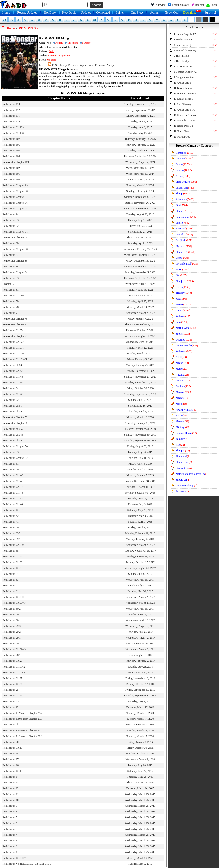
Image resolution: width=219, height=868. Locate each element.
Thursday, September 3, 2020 (140, 394)
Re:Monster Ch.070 (13, 353)
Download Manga (105, 65)
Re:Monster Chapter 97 (15, 197)
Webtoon (184, 316)
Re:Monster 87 (11, 255)
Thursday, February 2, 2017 (140, 661)
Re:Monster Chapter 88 (15, 249)
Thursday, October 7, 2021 (140, 330)
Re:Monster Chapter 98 (15, 191)
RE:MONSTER (29, 28)
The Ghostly (181, 61)
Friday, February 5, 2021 (140, 359)
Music (181, 404)
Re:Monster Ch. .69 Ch (15, 359)
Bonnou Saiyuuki (185, 93)
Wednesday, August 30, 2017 (140, 568)
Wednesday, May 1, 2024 (140, 180)
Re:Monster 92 (11, 226)
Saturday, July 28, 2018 (140, 498)
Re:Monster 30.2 (12, 609)
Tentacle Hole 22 (184, 120)
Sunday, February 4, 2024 (140, 191)
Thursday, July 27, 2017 (140, 632)
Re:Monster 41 (11, 522)
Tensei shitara (183, 88)
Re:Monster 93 (11, 220)
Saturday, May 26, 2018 (140, 510)
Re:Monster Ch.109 (13, 127)
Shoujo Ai (185, 281)
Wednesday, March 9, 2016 (140, 759)
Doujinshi (184, 240)
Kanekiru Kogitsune (59, 56)
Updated (86, 13)
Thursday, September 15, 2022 (140, 278)
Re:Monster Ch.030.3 (14, 603)
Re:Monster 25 (11, 690)
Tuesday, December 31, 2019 (140, 429)
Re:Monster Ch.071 (13, 348)
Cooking (183, 386)
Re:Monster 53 (11, 452)
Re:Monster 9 (10, 806)
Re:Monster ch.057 (13, 429)
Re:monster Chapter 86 (15, 261)
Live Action (184, 468)
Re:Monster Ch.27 (12, 678)
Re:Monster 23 (11, 701)
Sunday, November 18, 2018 (140, 481)
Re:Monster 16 (11, 765)
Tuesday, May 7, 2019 (140, 864)
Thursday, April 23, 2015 (140, 783)
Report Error (86, 65)
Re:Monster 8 (10, 812)
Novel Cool (172, 13)
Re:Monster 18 (11, 754)
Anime (182, 415)
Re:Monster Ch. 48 (13, 481)
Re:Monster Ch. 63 (13, 394)
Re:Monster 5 (10, 829)
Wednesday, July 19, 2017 (140, 580)
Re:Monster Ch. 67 (13, 371)
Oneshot (184, 340)
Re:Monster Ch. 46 (13, 493)
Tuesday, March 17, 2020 (140, 713)
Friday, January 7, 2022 (140, 319)
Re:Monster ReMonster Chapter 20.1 (22, 736)
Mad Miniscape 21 (185, 39)
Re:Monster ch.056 (13, 435)
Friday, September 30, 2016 (140, 690)
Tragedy (184, 293)
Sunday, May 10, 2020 (140, 406)
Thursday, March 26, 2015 (140, 788)
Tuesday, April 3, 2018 (140, 522)
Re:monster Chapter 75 (15, 324)
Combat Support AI (185, 72)
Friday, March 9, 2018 (140, 527)
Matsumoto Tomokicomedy (192, 474)
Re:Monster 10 (11, 800)
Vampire (182, 439)
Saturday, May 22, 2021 (140, 348)
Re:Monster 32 (11, 585)
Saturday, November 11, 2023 (140, 209)
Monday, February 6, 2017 (140, 643)
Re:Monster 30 (11, 620)
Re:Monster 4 (10, 835)
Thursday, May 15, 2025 (140, 133)
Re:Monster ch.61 (12, 406)
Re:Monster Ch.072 (13, 342)
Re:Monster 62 (11, 400)
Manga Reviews (69, 65)
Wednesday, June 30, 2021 (140, 342)
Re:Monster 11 (10, 794)
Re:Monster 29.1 (12, 638)
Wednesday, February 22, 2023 (140, 249)
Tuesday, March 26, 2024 (140, 185)
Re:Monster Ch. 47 (13, 487)
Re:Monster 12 (11, 788)
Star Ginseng (182, 104)
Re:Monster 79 (11, 301)
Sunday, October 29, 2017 (140, 556)
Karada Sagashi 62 (185, 34)
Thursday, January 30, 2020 (140, 423)
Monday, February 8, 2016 (140, 725)
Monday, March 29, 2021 (140, 353)
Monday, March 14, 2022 (140, 307)
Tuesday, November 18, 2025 (140, 104)
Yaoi (182, 205)
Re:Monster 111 (11, 116)
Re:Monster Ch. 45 (13, 498)
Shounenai (183, 456)
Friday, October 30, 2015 (140, 748)
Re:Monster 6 (10, 823)
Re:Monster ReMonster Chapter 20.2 (22, 730)
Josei (182, 299)
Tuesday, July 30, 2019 (140, 452)
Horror (183, 287)
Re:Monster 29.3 (12, 626)
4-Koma (183, 375)
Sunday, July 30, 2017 (140, 574)
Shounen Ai (185, 252)
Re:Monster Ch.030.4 (14, 597)
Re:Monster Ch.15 (12, 771)
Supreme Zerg (182, 45)
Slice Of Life (186, 182)
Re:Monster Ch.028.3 (14, 649)
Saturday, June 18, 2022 (140, 290)
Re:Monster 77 (11, 313)
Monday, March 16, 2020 (140, 417)
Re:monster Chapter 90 (15, 238)
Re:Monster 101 (11, 174)
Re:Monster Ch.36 (12, 562)
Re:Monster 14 (11, 777)
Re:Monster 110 (11, 122)
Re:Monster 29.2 (12, 632)
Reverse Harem (186, 433)
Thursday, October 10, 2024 (140, 151)
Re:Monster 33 (11, 580)
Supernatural (186, 217)
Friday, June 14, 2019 (140, 464)
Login (214, 5)
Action (154, 13)
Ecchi (182, 258)
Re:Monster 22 (11, 707)
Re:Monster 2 (10, 846)
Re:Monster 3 (10, 841)
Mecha (182, 363)
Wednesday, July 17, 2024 (140, 168)
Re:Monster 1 (10, 852)
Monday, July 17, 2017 (140, 585)
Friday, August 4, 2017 (140, 655)
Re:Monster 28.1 (12, 655)
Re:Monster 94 (11, 214)
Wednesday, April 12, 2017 (140, 620)
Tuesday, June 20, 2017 (140, 614)
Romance (185, 153)
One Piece (137, 13)
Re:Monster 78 (11, 307)
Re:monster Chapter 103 (16, 162)
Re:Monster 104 (11, 156)
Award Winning (186, 410)
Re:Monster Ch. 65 (13, 382)
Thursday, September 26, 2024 (140, 156)
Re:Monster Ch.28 (12, 661)
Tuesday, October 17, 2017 (140, 562)
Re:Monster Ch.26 (12, 684)
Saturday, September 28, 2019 (140, 440)
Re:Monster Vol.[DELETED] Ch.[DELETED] (27, 864)
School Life (185, 188)
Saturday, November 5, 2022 (140, 272)
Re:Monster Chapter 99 (15, 185)
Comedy (184, 159)
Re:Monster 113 (11, 104)
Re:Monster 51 (11, 464)
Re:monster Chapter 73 (15, 336)
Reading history (180, 5)
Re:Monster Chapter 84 (15, 272)
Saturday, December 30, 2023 (140, 197)
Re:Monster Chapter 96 (15, 203)
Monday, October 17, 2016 (140, 684)
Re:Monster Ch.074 (13, 330)
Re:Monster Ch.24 (12, 696)
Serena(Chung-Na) (185, 50)
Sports (183, 334)
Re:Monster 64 (11, 388)
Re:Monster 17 (11, 759)
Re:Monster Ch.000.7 (14, 858)
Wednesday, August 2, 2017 (140, 626)
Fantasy (85, 43)
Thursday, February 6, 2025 (140, 145)
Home (6, 13)
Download (190, 13)
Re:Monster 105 (11, 151)
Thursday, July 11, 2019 (140, 458)
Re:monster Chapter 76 (15, 319)
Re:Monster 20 (11, 742)
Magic (182, 369)
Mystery (184, 246)
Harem (183, 310)
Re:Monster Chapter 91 (15, 232)
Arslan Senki (182, 83)
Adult (182, 357)
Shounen (184, 211)
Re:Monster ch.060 (13, 411)
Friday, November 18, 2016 (140, 678)
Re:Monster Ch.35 (12, 568)
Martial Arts (186, 328)
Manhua (182, 421)
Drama (184, 164)
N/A (180, 445)
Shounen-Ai (184, 462)
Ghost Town (182, 131)
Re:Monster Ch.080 (13, 296)
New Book (69, 13)
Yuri (182, 275)
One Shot (184, 234)
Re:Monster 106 (11, 145)
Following (160, 5)
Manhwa (183, 392)
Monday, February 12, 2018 (140, 533)
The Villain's (181, 56)
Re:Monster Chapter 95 (15, 209)
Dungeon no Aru (184, 77)
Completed (103, 13)
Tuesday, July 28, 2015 (140, 765)
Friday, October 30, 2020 (140, 388)
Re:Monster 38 (11, 551)
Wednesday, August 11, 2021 (140, 336)
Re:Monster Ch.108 (13, 133)
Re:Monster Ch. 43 (13, 510)
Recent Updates (27, 13)
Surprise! (210, 13)
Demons (183, 380)
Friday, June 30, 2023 (140, 226)
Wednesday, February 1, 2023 (140, 255)
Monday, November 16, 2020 (140, 382)
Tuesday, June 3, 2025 (140, 122)
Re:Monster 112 (11, 110)
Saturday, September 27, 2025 (140, 110)
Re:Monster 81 (11, 290)
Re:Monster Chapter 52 (15, 458)
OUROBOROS (183, 66)
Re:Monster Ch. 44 (13, 504)
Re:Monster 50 (11, 469)
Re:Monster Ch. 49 (13, 475)
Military (182, 427)
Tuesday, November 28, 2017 (140, 551)
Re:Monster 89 (11, 243)
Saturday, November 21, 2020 (140, 377)
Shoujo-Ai (183, 480)
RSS (52, 65)
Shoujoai (183, 451)
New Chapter (194, 27)
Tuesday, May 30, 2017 (140, 591)
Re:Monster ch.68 (12, 365)
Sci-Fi (182, 269)
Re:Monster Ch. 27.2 (14, 667)
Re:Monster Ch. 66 (13, 377)
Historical (184, 229)
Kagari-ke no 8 (183, 99)
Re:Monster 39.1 (12, 539)
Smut (182, 322)
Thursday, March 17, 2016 (140, 707)
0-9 (5, 20)
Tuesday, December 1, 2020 (140, 371)
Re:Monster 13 (11, 783)
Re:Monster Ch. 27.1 (14, 672)
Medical (183, 398)
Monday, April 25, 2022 (140, 301)
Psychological (187, 264)
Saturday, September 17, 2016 (140, 696)
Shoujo (183, 194)
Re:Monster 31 (11, 591)
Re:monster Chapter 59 (15, 417)
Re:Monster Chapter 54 (15, 446)
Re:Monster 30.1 (12, 614)
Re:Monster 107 (11, 139)
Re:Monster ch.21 (12, 725)
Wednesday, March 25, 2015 (140, 794)
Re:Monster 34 (11, 574)
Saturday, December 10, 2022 (140, 267)
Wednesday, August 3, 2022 (140, 284)
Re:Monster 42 (11, 516)
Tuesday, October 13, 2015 (140, 754)
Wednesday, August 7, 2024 (140, 162)
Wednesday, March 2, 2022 (140, 313)
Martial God (182, 137)
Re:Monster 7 (10, 817)
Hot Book (50, 13)
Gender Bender (187, 345)
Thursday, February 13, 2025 (140, 139)
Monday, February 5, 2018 (140, 539)
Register (200, 5)
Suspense (182, 491)
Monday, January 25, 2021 (140, 365)
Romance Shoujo (186, 486)
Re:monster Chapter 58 (15, 423)
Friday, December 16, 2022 (140, 261)
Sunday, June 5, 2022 (140, 296)
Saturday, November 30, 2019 (140, 435)
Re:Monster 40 (11, 527)
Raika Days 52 (183, 126)
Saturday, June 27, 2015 (140, 771)
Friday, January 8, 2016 (140, 742)
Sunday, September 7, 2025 (140, 116)
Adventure (71, 43)
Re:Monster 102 (11, 168)
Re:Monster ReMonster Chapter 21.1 (22, 719)
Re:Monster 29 (11, 643)
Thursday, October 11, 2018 (140, 487)
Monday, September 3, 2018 (140, 493)
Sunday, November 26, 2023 (140, 203)
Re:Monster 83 (11, 278)
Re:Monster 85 (11, 267)
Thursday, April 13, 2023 (140, 238)
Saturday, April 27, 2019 (140, 469)
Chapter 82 (8, 284)
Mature (183, 304)
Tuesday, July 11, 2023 (140, 220)
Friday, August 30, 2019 (140, 446)
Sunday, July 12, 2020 (140, 400)
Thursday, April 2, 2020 (140, 411)
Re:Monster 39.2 (12, 533)
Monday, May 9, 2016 (140, 701)
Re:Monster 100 (11, 180)
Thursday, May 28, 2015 (140, 777)
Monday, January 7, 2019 (140, 475)
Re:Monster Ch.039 (13, 545)
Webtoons (184, 351)
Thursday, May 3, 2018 (140, 516)
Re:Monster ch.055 (13, 440)
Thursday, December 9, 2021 (140, 324)
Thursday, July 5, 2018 (140, 504)
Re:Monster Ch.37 (12, 556)
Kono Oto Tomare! (185, 115)
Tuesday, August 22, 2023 (140, 214)
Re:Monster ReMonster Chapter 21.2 (22, 713)
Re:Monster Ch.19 (12, 748)
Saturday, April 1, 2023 (140, 243)
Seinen (120, 13)
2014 (52, 51)
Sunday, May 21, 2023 (140, 232)
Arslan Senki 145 (185, 110)
